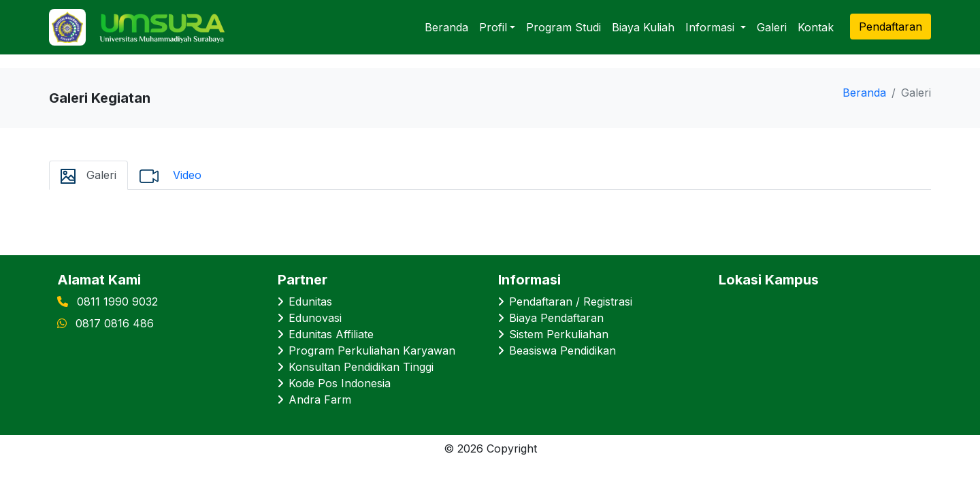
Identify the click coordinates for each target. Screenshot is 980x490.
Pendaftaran (891, 27)
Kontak (816, 27)
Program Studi (563, 27)
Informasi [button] (712, 27)
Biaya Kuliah (643, 27)
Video (170, 176)
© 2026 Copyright (490, 448)
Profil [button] (493, 27)
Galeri (772, 27)
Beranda (446, 27)
